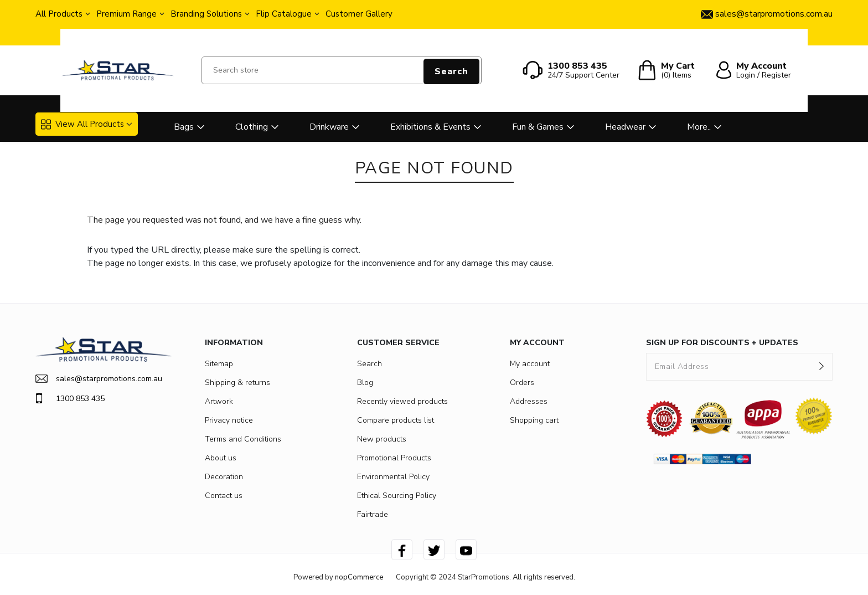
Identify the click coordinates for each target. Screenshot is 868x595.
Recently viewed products (402, 401)
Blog (365, 383)
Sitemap (219, 364)
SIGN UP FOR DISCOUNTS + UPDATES (722, 343)
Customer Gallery (359, 14)
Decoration (224, 477)
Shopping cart (534, 420)
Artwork (219, 401)
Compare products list (396, 420)
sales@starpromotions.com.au (99, 379)
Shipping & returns (237, 383)
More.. (699, 127)
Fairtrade (373, 514)
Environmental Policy (393, 477)
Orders (522, 383)
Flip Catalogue (284, 14)
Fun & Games (538, 127)
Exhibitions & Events (430, 127)
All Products (59, 14)
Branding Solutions (206, 14)
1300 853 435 (70, 398)
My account (530, 364)
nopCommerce (359, 577)
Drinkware (329, 127)
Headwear (625, 127)
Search (451, 71)
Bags (184, 127)
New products (382, 439)
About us (221, 458)
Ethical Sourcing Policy (397, 496)
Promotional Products (394, 458)
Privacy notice (229, 420)
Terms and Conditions (243, 439)
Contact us (224, 496)
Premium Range (126, 14)
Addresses (529, 401)
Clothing (252, 127)
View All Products (82, 124)
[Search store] (342, 70)
